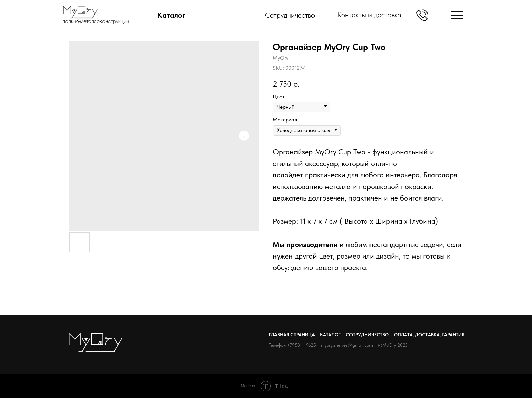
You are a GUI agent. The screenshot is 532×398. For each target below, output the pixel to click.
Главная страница (292, 335)
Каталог (330, 335)
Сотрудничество (367, 335)
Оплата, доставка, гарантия (429, 335)
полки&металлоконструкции (96, 21)
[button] (422, 15)
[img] (457, 15)
